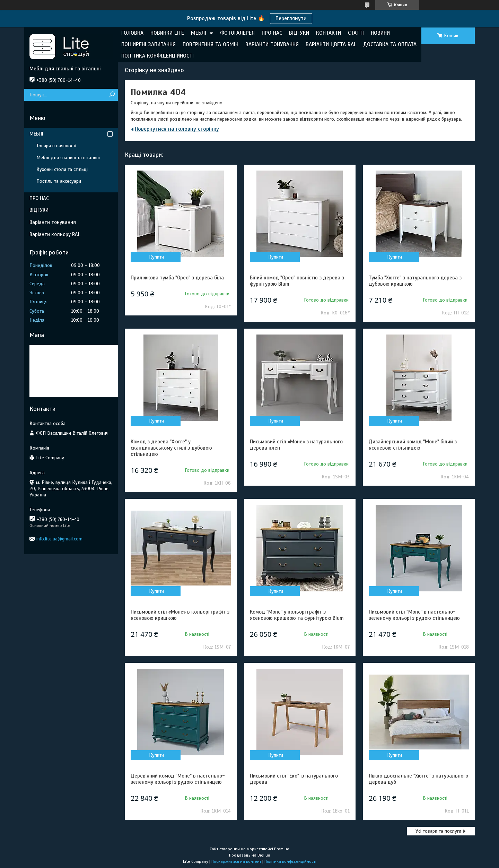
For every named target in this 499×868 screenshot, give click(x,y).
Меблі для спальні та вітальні (68, 158)
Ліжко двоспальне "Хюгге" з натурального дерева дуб (418, 779)
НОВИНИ (380, 33)
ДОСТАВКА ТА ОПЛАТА (390, 44)
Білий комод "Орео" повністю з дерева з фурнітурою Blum (297, 281)
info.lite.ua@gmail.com (59, 539)
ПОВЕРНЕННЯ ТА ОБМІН (211, 44)
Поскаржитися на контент (236, 861)
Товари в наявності (56, 146)
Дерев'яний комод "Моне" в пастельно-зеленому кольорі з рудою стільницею (178, 779)
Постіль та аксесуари (59, 181)
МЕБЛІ (199, 33)
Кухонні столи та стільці (62, 169)
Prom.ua (282, 849)
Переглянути (291, 18)
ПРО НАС (272, 33)
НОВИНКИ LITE (167, 33)
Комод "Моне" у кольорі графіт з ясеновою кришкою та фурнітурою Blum (297, 615)
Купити (156, 257)
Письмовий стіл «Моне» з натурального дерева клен (296, 445)
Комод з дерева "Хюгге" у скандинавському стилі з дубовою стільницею (171, 448)
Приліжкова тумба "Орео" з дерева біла (177, 278)
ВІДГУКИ (299, 33)
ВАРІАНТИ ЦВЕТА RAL (331, 44)
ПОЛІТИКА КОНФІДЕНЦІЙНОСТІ (157, 56)
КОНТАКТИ (329, 33)
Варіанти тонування (53, 222)
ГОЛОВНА (132, 33)
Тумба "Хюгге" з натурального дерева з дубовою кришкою (415, 281)
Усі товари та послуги (438, 831)
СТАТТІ (356, 33)
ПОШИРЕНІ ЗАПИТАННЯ (148, 44)
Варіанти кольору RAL (55, 234)
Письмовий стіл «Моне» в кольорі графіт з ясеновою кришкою (180, 615)
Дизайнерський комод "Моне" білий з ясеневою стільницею (413, 445)
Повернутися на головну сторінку (177, 129)
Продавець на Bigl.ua (250, 855)
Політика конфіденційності (290, 861)
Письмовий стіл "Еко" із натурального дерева (294, 779)
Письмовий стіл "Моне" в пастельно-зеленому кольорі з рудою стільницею (414, 615)
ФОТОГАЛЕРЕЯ (237, 33)
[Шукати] (112, 95)
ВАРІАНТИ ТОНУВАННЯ (272, 44)
